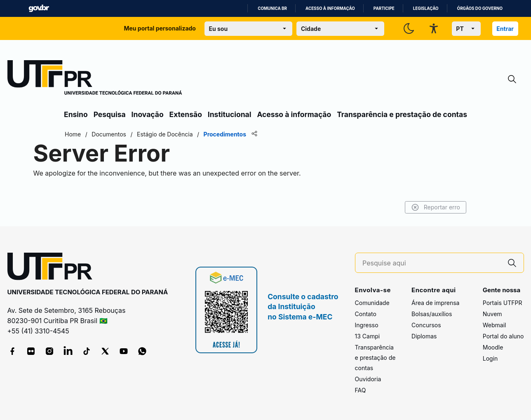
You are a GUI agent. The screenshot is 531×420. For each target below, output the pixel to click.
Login (490, 358)
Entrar (505, 29)
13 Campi (368, 336)
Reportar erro (436, 207)
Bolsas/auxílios (432, 314)
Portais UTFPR (503, 303)
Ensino (76, 114)
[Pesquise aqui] (431, 263)
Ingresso (367, 325)
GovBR (39, 8)
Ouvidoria (368, 379)
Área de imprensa (435, 303)
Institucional (230, 114)
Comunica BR (272, 8)
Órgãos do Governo (480, 8)
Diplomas (424, 336)
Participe (384, 8)
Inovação (148, 114)
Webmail (495, 325)
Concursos (426, 325)
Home (73, 134)
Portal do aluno (503, 336)
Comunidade (372, 303)
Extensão (186, 114)
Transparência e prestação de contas (402, 114)
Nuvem (492, 314)
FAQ (361, 390)
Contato (366, 314)
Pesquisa (110, 114)
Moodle (493, 347)
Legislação (426, 8)
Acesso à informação (330, 8)
